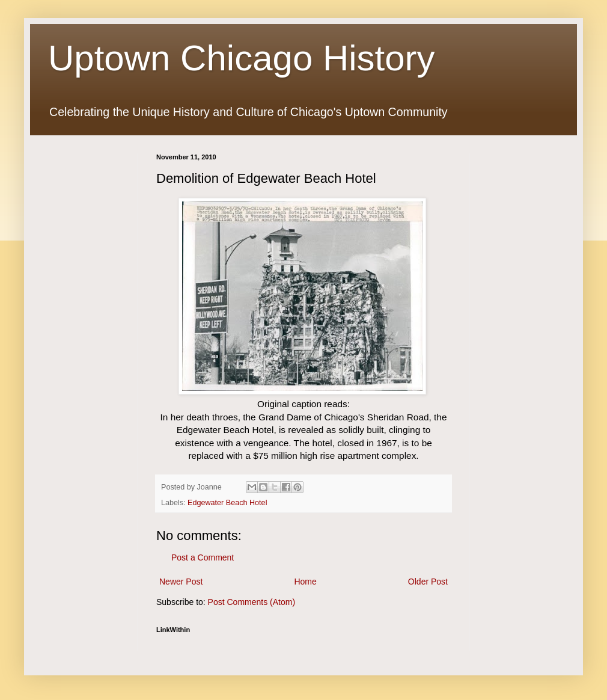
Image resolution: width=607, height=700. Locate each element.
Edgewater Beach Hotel (227, 503)
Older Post (428, 582)
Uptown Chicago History (242, 58)
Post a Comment (203, 557)
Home (305, 582)
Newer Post (181, 582)
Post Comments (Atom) (252, 602)
